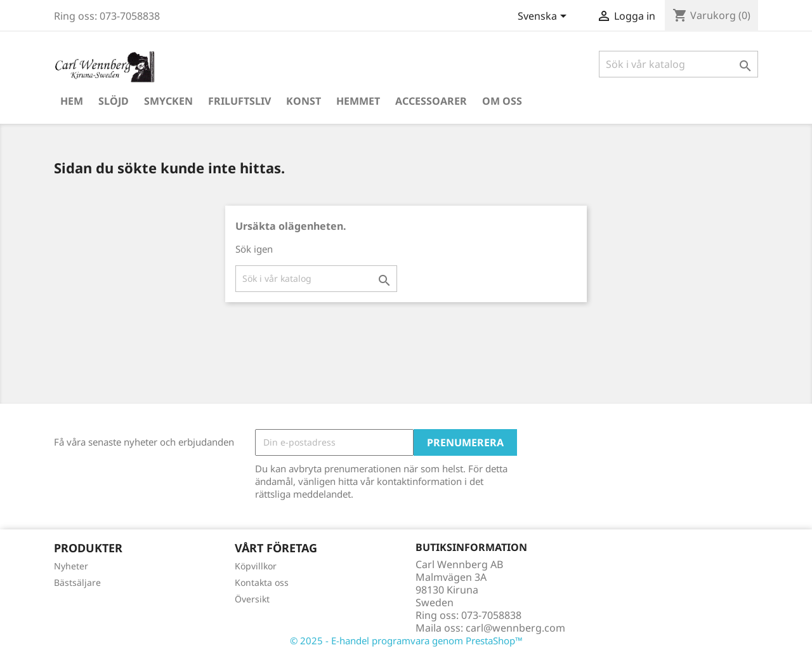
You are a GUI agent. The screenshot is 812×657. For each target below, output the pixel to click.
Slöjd (114, 101)
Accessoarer (431, 101)
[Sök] (678, 64)
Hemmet (358, 101)
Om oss (502, 101)
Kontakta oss (262, 582)
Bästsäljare (77, 582)
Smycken (168, 101)
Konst (304, 101)
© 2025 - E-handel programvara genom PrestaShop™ (406, 640)
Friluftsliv (239, 101)
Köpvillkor (256, 566)
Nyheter (71, 566)
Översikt (252, 599)
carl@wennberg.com (515, 628)
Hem (72, 101)
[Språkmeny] (544, 17)
